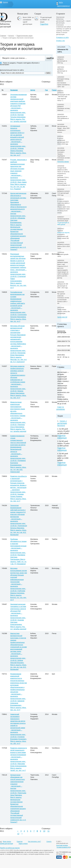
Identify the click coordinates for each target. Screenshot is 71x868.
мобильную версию (63, 233)
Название (14, 90)
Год (46, 90)
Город (54, 90)
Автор (33, 90)
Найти (49, 58)
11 (48, 831)
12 (18, 834)
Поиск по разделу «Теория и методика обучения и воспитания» (20, 64)
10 (44, 831)
